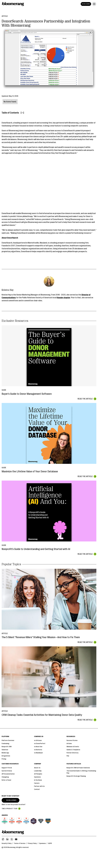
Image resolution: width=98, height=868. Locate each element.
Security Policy (7, 843)
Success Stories (72, 740)
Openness (37, 777)
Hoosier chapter (63, 298)
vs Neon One (38, 747)
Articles (69, 744)
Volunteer (5, 750)
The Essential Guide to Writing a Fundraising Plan (81, 772)
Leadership (38, 771)
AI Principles (38, 774)
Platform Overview (8, 740)
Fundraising (5, 744)
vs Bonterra (38, 750)
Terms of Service (20, 843)
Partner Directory (73, 753)
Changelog (5, 777)
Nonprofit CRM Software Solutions (78, 768)
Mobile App (5, 753)
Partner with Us (39, 786)
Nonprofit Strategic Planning (76, 776)
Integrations (6, 756)
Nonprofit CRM (7, 747)
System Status (7, 771)
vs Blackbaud (38, 753)
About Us (37, 768)
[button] (94, 4)
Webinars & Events (73, 747)
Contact (37, 789)
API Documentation (8, 774)
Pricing (4, 759)
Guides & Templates (73, 750)
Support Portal (7, 768)
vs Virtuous (38, 740)
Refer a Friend (6, 780)
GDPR (50, 843)
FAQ (68, 756)
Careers (37, 783)
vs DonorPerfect (40, 744)
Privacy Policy (32, 843)
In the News (38, 780)
